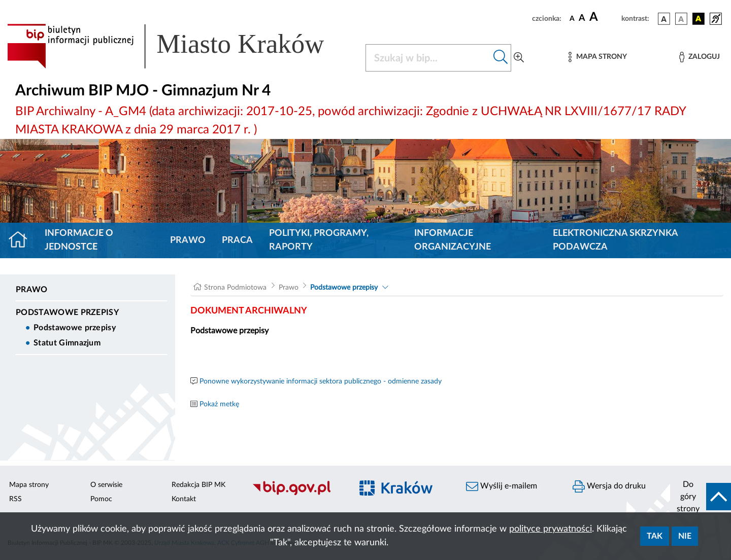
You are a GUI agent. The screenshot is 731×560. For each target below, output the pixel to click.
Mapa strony (29, 485)
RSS (15, 499)
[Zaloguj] (700, 57)
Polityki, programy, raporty (319, 240)
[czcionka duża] (604, 17)
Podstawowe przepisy (67, 312)
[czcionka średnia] (582, 19)
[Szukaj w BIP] (428, 58)
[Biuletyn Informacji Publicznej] (297, 494)
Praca (237, 240)
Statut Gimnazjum (67, 343)
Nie (685, 536)
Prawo (188, 240)
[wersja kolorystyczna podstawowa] (664, 19)
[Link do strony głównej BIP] (180, 46)
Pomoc (101, 499)
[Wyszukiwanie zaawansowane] (519, 58)
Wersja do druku (609, 486)
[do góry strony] (701, 497)
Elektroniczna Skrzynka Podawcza (615, 240)
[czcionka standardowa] (572, 18)
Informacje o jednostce (79, 240)
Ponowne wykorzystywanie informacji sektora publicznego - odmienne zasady (321, 381)
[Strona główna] (22, 240)
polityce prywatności (551, 529)
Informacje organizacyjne (453, 240)
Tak (655, 536)
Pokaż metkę (219, 404)
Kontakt (184, 499)
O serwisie (106, 485)
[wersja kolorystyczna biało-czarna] (681, 19)
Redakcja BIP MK (198, 485)
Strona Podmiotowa (235, 288)
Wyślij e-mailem (502, 486)
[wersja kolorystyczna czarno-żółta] (699, 19)
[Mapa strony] (597, 57)
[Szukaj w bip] (501, 58)
